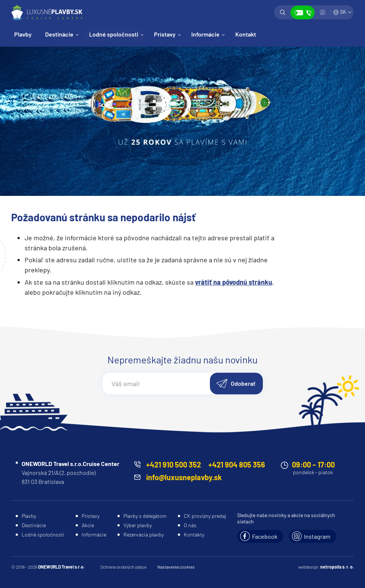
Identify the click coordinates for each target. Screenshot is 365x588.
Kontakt (246, 34)
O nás (190, 525)
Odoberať (243, 383)
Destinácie (59, 34)
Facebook (265, 536)
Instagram (317, 536)
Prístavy (165, 34)
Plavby (23, 34)
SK (343, 12)
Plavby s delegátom (145, 516)
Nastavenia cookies (176, 567)
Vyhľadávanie (283, 12)
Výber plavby (138, 525)
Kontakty (194, 534)
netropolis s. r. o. (337, 567)
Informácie (205, 34)
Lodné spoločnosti (114, 34)
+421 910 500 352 (174, 465)
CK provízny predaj (205, 516)
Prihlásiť (322, 12)
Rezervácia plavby (144, 534)
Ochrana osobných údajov (124, 567)
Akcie (88, 525)
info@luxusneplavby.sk (184, 477)
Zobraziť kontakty (303, 12)
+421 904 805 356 (237, 465)
